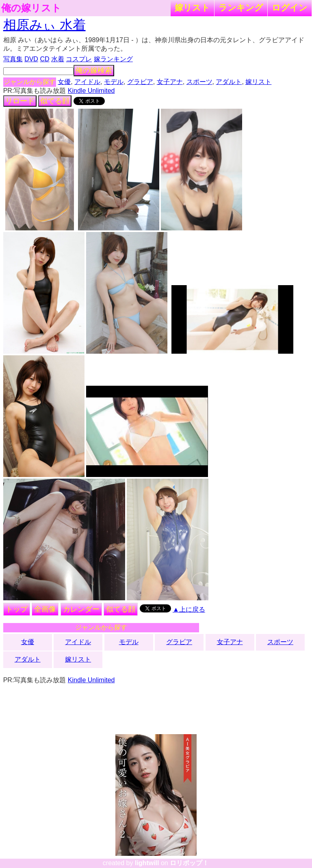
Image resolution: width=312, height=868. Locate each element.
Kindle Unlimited (91, 91)
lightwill (147, 863)
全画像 (45, 609)
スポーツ (199, 82)
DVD (31, 59)
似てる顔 (55, 101)
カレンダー (81, 609)
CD (44, 59)
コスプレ (79, 59)
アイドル (87, 82)
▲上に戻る (189, 609)
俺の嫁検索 (94, 71)
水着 (58, 59)
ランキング (241, 8)
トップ (17, 609)
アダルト (229, 82)
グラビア (140, 82)
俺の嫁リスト (31, 8)
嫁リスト (192, 8)
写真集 (13, 59)
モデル (114, 82)
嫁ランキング (113, 59)
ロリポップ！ (189, 863)
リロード (20, 101)
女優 (64, 82)
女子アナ (170, 82)
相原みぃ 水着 (44, 25)
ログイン (290, 8)
